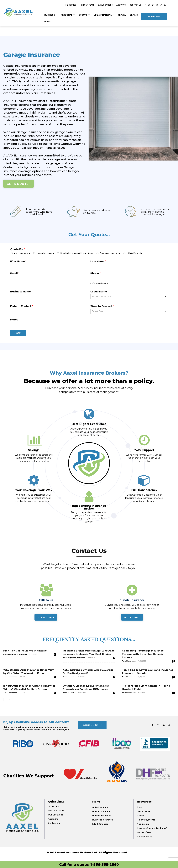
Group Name (99, 292)
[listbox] (129, 312)
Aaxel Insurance (129, 663)
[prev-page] (5, 702)
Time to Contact (102, 307)
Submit (18, 334)
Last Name (98, 262)
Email (15, 274)
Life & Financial (135, 254)
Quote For (18, 250)
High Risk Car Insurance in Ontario (25, 653)
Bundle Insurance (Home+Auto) (77, 254)
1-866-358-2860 (105, 865)
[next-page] (10, 702)
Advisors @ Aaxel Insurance (15, 657)
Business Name (21, 292)
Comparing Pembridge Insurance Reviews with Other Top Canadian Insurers (144, 657)
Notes (14, 320)
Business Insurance (110, 254)
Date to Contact (22, 307)
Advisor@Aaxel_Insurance (74, 660)
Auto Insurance (22, 254)
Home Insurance (45, 254)
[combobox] (129, 297)
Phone (95, 274)
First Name (18, 262)
